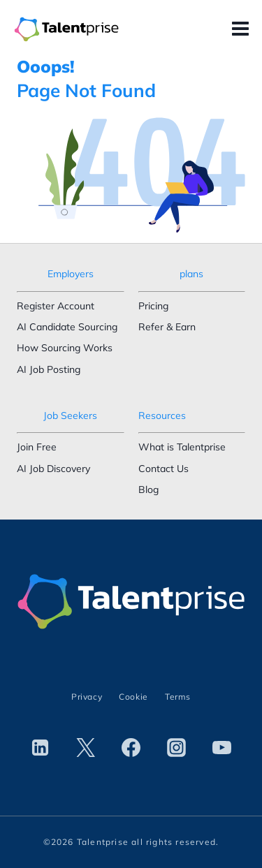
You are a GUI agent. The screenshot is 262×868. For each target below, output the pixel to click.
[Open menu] (243, 29)
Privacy (87, 697)
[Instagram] (176, 748)
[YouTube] (221, 748)
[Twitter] (86, 748)
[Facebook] (131, 748)
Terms (178, 697)
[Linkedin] (41, 748)
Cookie (133, 697)
